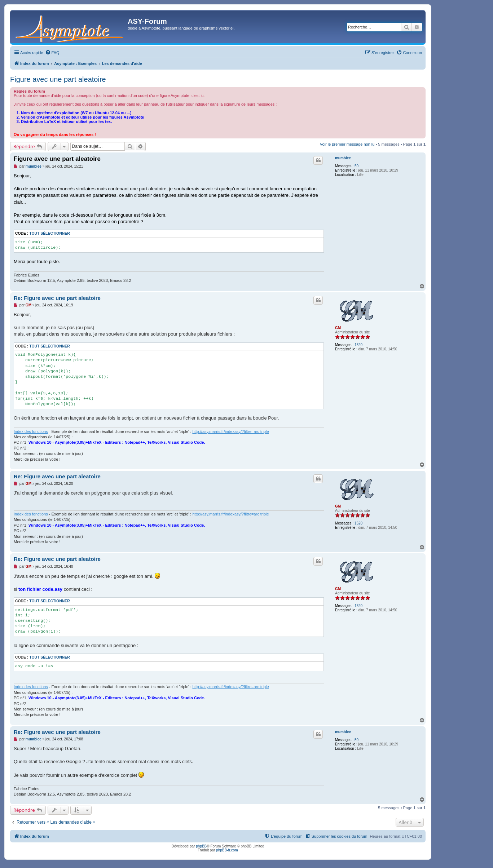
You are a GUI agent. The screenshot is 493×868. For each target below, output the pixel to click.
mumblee (343, 158)
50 (356, 166)
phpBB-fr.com (227, 850)
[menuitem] (52, 53)
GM (338, 328)
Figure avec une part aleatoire (58, 79)
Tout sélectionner (49, 233)
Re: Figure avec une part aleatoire (57, 298)
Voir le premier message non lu (347, 144)
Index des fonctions (31, 431)
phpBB (201, 846)
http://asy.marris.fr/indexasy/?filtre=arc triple (230, 431)
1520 (358, 345)
